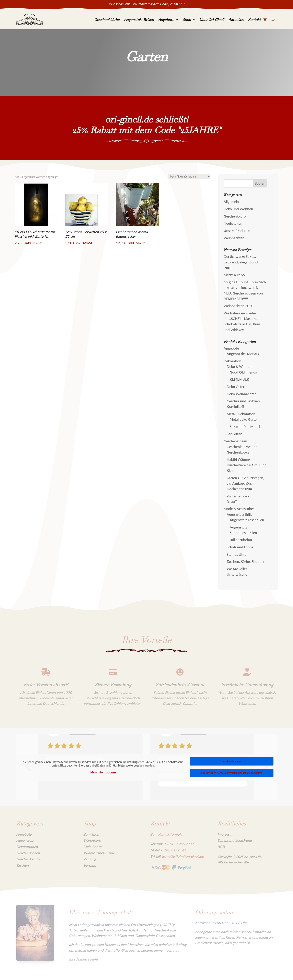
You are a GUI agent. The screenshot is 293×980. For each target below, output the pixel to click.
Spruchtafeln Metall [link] (245, 427)
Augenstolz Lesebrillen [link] (247, 520)
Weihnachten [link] (234, 238)
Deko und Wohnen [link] (238, 209)
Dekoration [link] (232, 361)
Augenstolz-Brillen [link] (139, 19)
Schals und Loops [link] (240, 547)
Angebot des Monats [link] (243, 354)
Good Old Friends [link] (243, 372)
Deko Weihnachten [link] (242, 394)
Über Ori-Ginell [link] (212, 19)
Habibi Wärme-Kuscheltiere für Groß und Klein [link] (247, 465)
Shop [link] (187, 19)
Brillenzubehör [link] (241, 540)
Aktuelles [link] (236, 19)
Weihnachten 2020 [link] (238, 306)
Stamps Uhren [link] (238, 554)
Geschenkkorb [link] (235, 216)
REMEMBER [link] (239, 379)
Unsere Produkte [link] (237, 231)
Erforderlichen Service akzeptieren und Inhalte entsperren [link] (232, 773)
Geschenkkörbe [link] (107, 19)
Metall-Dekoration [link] (241, 414)
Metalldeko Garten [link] (244, 419)
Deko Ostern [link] (237, 387)
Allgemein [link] (231, 202)
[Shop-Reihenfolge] (189, 177)
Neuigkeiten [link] (233, 223)
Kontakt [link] (254, 19)
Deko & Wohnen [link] (240, 367)
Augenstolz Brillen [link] (241, 514)
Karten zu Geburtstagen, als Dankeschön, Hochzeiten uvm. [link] (245, 483)
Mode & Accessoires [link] (239, 509)
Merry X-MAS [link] (234, 275)
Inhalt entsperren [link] (232, 761)
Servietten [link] (235, 434)
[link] (30, 20)
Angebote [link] (166, 19)
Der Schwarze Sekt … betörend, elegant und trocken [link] (241, 262)
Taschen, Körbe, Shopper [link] (246, 561)
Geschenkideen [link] (235, 441)
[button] (260, 183)
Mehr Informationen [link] (103, 772)
